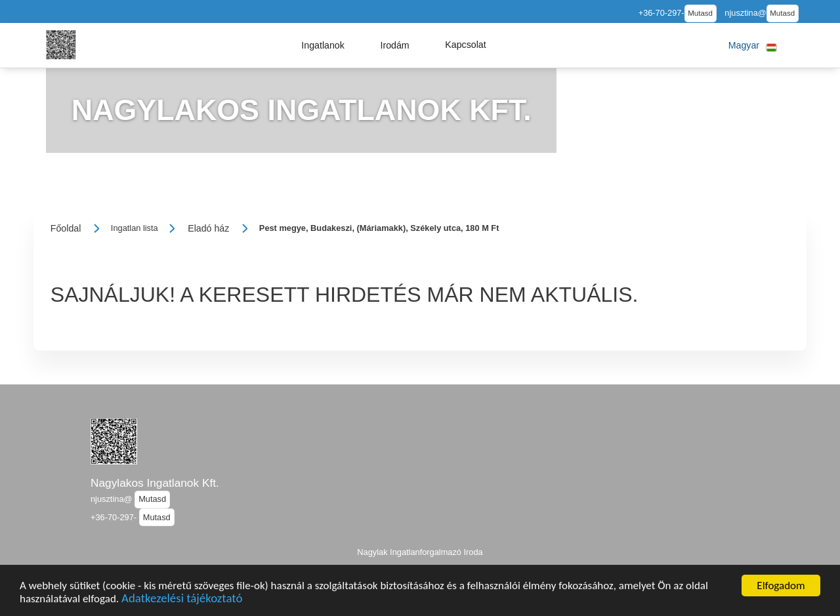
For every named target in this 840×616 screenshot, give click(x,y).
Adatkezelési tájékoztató (182, 602)
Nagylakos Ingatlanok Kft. (155, 483)
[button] (323, 45)
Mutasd (700, 13)
